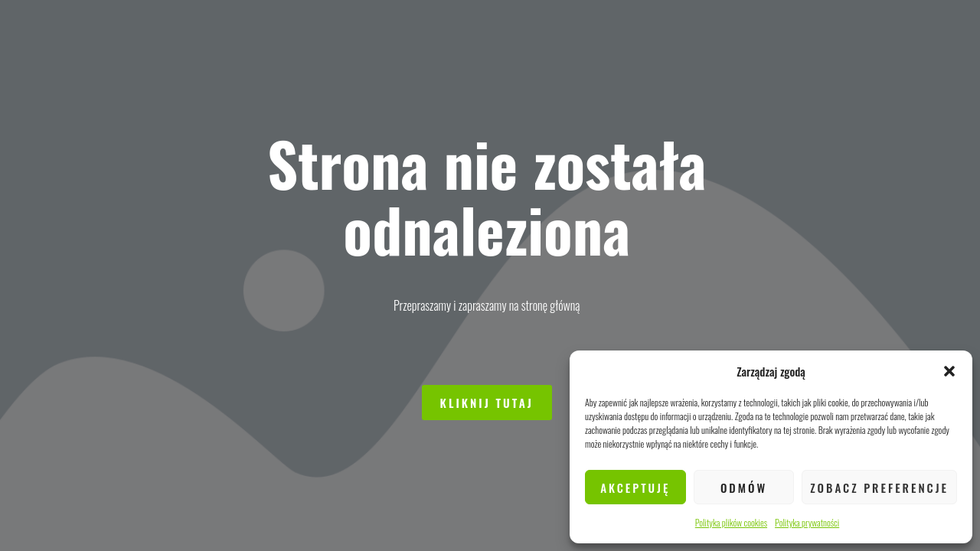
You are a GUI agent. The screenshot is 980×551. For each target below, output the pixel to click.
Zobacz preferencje (879, 487)
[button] (949, 371)
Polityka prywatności (807, 522)
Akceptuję (635, 487)
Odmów (744, 487)
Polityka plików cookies (731, 522)
